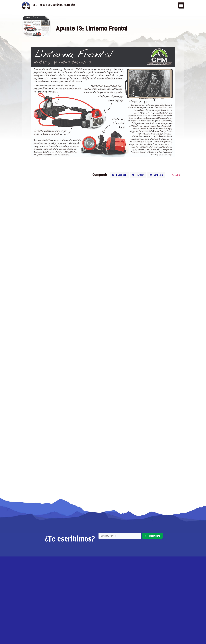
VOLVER (176, 175)
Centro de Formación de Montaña (54, 5)
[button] (181, 5)
